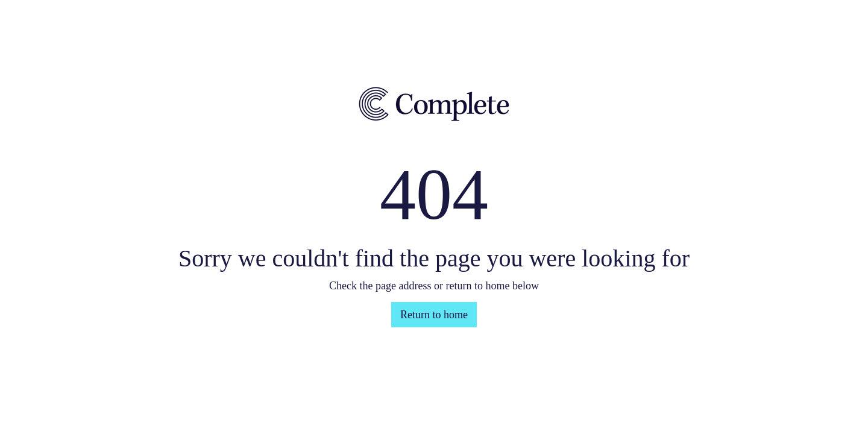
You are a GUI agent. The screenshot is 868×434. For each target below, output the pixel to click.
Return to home (434, 315)
